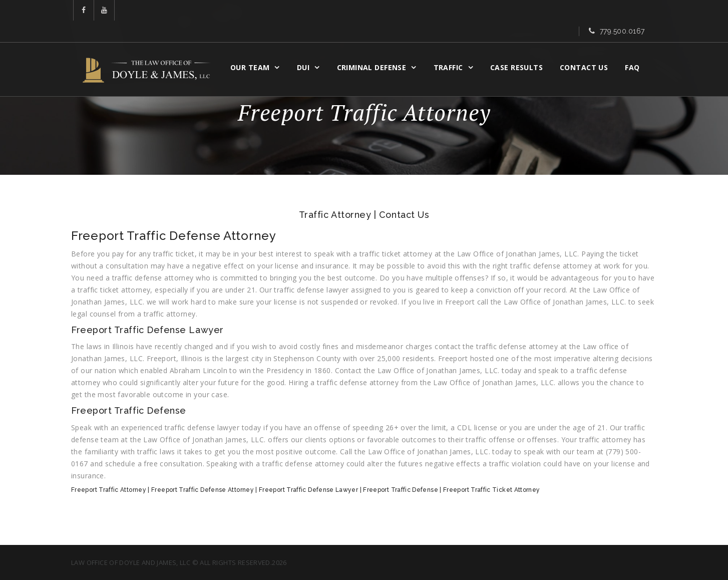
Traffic (455, 48)
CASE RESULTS (523, 48)
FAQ (639, 48)
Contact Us (590, 48)
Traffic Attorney (335, 215)
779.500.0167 (622, 12)
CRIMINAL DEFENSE (378, 48)
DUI (310, 48)
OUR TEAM (256, 48)
